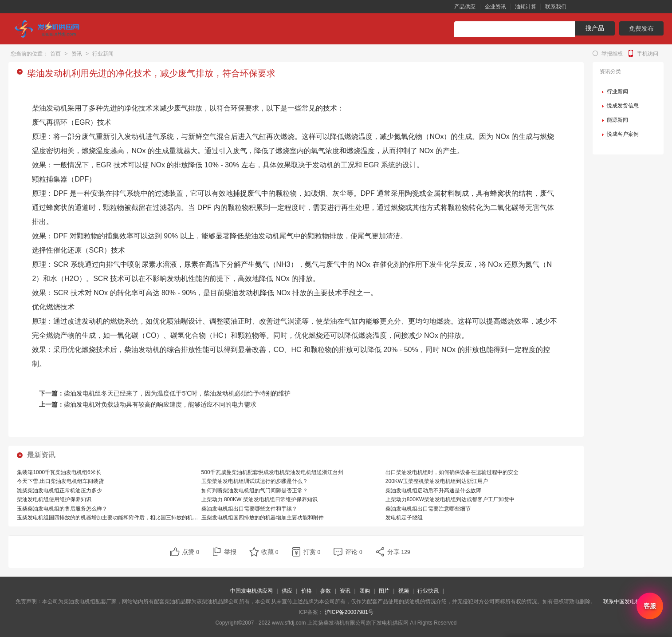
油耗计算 (526, 7)
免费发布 (641, 28)
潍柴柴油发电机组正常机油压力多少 (59, 491)
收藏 (270, 552)
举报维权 (612, 54)
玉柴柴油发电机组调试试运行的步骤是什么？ (255, 481)
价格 (307, 591)
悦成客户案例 (623, 134)
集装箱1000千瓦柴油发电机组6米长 (59, 472)
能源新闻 (617, 120)
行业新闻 (103, 54)
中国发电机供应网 (252, 591)
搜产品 (595, 28)
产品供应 (465, 7)
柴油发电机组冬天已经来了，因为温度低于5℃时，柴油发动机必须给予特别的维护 (177, 393)
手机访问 (648, 54)
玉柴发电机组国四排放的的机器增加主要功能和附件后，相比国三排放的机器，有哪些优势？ (126, 518)
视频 (404, 591)
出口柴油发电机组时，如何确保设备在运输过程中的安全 (452, 472)
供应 (287, 591)
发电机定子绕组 (404, 518)
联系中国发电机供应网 (630, 601)
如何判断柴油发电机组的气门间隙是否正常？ (255, 491)
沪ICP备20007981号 (349, 612)
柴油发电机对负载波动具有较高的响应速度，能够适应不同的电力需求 (160, 404)
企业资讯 (495, 7)
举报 (230, 552)
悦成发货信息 (623, 106)
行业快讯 (428, 591)
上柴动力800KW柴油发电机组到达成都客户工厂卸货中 (450, 499)
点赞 (191, 552)
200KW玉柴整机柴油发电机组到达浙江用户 (437, 481)
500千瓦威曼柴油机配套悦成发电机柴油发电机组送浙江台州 (272, 472)
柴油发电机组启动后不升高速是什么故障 (433, 491)
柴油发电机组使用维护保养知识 (54, 499)
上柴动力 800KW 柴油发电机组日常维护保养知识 (259, 499)
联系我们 (556, 7)
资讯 (77, 54)
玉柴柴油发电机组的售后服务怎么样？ (62, 509)
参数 (326, 591)
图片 (384, 591)
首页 (55, 54)
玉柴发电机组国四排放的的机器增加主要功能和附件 (263, 518)
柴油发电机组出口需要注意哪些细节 (428, 509)
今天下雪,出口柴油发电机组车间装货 (60, 481)
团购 (365, 591)
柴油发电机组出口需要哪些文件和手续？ (249, 509)
